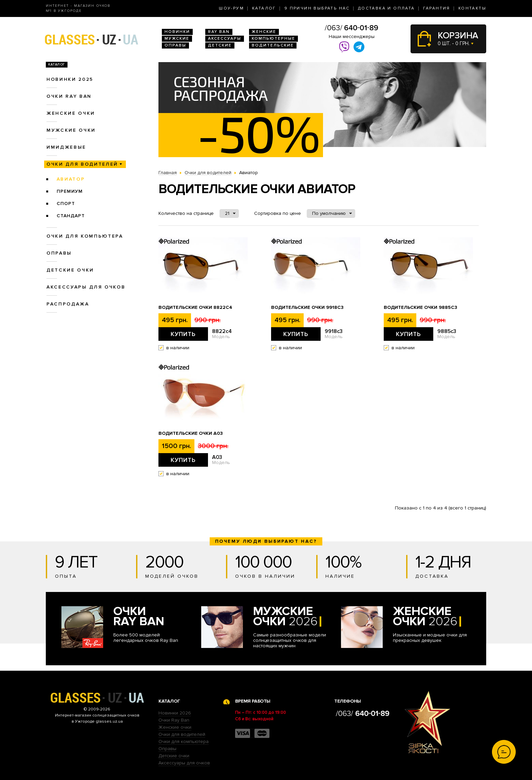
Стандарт (71, 216)
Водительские (273, 45)
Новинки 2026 (175, 713)
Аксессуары (225, 39)
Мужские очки (71, 130)
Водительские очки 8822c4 (195, 308)
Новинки (177, 32)
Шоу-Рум (231, 8)
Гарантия (437, 8)
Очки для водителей (82, 164)
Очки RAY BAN (69, 96)
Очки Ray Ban (174, 720)
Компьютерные (273, 39)
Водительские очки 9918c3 (307, 308)
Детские (220, 45)
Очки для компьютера (85, 236)
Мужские (177, 39)
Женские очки (71, 113)
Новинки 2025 (70, 79)
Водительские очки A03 (191, 433)
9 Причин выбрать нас (317, 8)
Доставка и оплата (386, 8)
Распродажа (68, 304)
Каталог (264, 8)
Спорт (66, 203)
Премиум (70, 191)
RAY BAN (219, 32)
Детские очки (70, 270)
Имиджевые (66, 147)
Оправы (175, 45)
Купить (183, 334)
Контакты (472, 8)
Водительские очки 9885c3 (421, 308)
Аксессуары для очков (86, 287)
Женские (264, 32)
